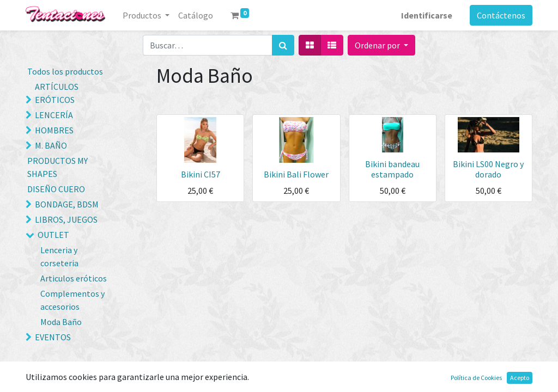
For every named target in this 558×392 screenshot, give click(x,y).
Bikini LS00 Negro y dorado (488, 169)
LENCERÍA (54, 115)
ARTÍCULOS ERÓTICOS (57, 93)
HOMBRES (54, 130)
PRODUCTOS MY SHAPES (57, 167)
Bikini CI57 (201, 174)
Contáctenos (501, 15)
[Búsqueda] (283, 45)
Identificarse (427, 15)
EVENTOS (53, 337)
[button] (381, 45)
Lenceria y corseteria (59, 256)
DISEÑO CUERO (56, 189)
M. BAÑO (51, 145)
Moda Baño (61, 322)
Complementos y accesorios (72, 300)
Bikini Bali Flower (296, 174)
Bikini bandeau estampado (392, 169)
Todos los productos (65, 71)
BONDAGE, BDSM (67, 204)
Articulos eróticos (74, 278)
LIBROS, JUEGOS (66, 219)
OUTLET (53, 235)
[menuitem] (196, 15)
